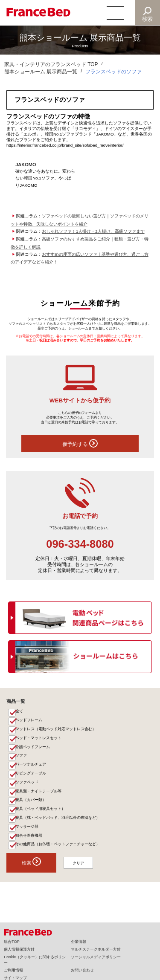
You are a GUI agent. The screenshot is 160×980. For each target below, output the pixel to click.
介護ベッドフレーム (33, 749)
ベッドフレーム (29, 721)
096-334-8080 (80, 544)
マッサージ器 (27, 834)
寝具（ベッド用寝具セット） (41, 815)
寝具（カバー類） (31, 806)
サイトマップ (15, 978)
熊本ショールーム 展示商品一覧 (41, 72)
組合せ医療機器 (29, 843)
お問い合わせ (82, 970)
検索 (148, 19)
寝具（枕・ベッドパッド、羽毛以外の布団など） (58, 824)
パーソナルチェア (31, 768)
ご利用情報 (13, 970)
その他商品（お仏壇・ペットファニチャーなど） (58, 853)
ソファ (22, 759)
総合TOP (12, 942)
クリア (80, 871)
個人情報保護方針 (19, 949)
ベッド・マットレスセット (39, 740)
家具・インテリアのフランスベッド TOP (51, 64)
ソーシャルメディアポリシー (96, 957)
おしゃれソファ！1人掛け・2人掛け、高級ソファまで (93, 231)
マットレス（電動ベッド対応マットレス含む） (56, 731)
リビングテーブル (31, 778)
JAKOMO (26, 165)
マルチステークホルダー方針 (96, 949)
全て (20, 712)
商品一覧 (16, 701)
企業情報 (79, 942)
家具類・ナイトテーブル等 (39, 796)
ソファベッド (27, 787)
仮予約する (80, 443)
